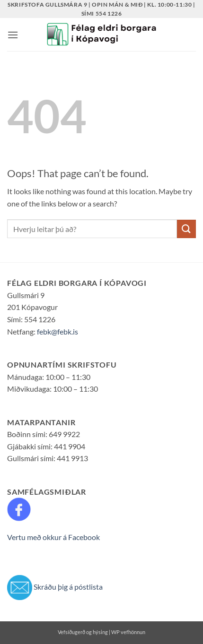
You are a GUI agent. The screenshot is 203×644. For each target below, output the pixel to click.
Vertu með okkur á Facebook (53, 537)
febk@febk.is (57, 331)
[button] (13, 35)
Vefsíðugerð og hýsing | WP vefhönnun (101, 632)
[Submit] (186, 229)
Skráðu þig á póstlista (68, 586)
